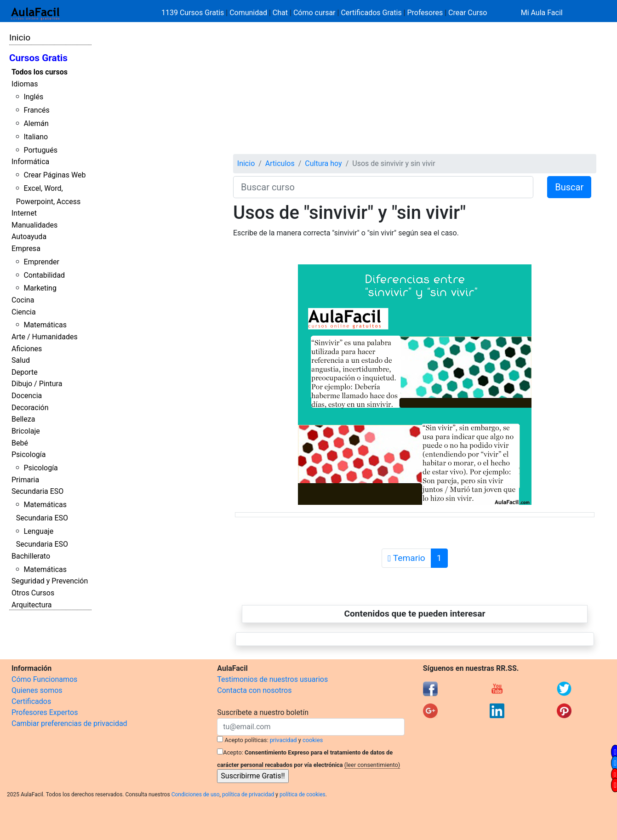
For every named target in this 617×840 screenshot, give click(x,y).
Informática (30, 162)
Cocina (23, 300)
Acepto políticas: (247, 740)
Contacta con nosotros (254, 690)
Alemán (36, 123)
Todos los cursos (40, 72)
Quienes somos (37, 690)
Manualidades (34, 225)
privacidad (283, 740)
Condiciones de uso (196, 794)
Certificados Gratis (371, 13)
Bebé (20, 443)
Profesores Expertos (45, 712)
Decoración (30, 408)
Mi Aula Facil (542, 13)
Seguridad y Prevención (50, 581)
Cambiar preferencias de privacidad (69, 723)
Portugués (40, 150)
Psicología (29, 454)
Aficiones (27, 349)
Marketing (40, 288)
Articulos (280, 163)
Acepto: (233, 752)
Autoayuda (29, 237)
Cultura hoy (323, 163)
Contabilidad (44, 275)
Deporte (25, 372)
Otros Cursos (33, 593)
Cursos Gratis (38, 58)
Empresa (26, 249)
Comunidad (248, 13)
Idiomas (25, 84)
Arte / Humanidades (45, 337)
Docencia (27, 396)
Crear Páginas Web (54, 175)
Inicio (20, 37)
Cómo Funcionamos (44, 679)
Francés (36, 110)
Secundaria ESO (37, 491)
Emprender (41, 262)
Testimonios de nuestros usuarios (272, 679)
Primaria (25, 480)
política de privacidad (248, 794)
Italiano (36, 137)
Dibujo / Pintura (37, 384)
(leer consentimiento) (372, 765)
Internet (24, 213)
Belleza (23, 419)
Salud (21, 360)
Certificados (31, 701)
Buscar (569, 187)
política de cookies (303, 794)
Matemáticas (45, 325)
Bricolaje (26, 431)
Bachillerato (31, 556)
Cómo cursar (314, 13)
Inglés (33, 97)
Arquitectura (31, 605)
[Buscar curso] (383, 187)
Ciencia (24, 312)
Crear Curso (468, 13)
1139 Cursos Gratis (194, 13)
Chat (280, 13)
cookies (313, 740)
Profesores (425, 13)
